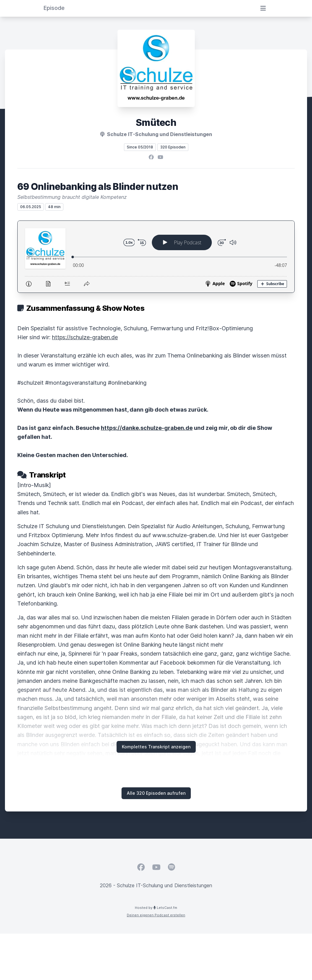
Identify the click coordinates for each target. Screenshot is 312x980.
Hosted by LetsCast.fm (156, 908)
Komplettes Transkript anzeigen (156, 747)
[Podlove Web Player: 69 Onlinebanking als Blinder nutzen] (156, 257)
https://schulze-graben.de (85, 337)
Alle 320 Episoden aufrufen (156, 793)
